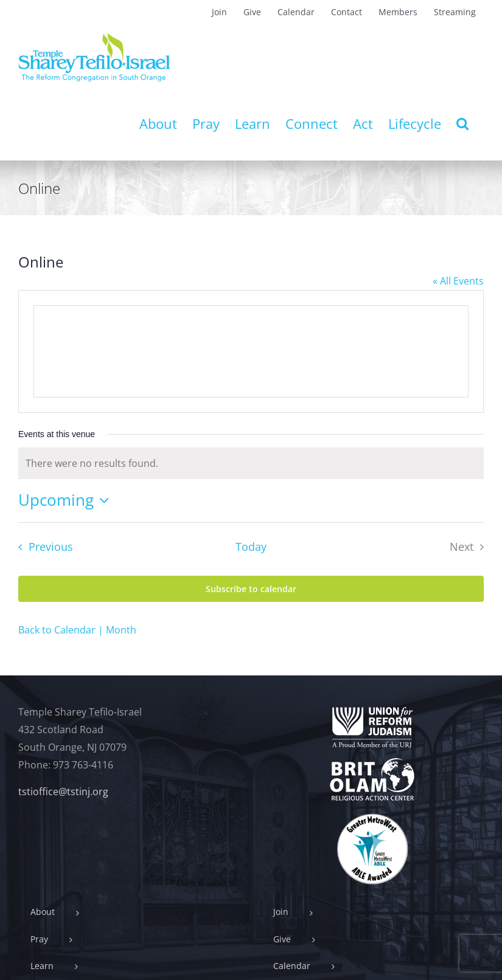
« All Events (458, 281)
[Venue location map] (251, 351)
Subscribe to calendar (251, 589)
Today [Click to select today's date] (251, 547)
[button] (462, 123)
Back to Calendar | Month (77, 630)
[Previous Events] (42, 547)
